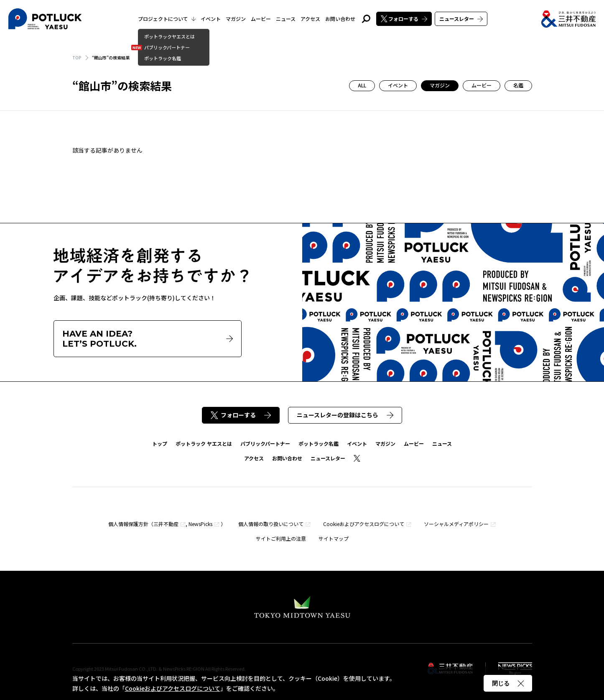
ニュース (286, 19)
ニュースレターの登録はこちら (345, 415)
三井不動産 (166, 524)
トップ (160, 443)
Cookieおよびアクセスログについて (364, 524)
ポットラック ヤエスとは (204, 443)
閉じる (508, 683)
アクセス (310, 19)
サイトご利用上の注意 (281, 538)
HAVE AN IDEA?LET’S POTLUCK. (148, 339)
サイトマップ (334, 538)
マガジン (236, 19)
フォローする (404, 19)
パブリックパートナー (265, 443)
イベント (211, 19)
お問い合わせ (340, 19)
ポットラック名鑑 (319, 443)
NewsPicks (200, 524)
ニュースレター (461, 19)
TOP (77, 57)
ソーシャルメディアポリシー (456, 524)
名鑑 (518, 85)
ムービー (261, 19)
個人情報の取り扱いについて (271, 524)
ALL (362, 85)
